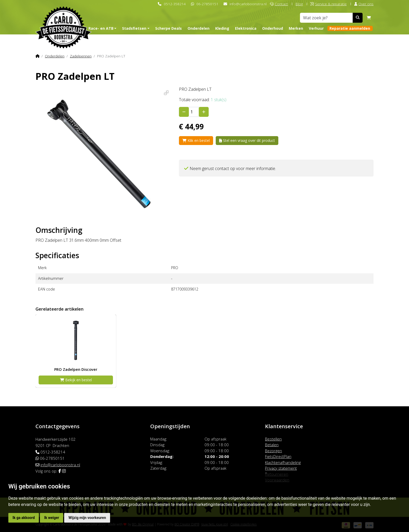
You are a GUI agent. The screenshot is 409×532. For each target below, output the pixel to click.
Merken (296, 28)
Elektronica (246, 28)
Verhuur (316, 28)
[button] (166, 92)
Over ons (364, 4)
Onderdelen (199, 28)
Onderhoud (273, 28)
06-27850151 (207, 4)
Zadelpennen (81, 56)
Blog (299, 4)
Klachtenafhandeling (283, 462)
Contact (279, 4)
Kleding (222, 28)
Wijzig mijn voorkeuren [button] (87, 518)
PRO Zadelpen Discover (76, 369)
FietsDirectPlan (278, 456)
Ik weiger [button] (52, 518)
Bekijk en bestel (76, 380)
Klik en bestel (196, 140)
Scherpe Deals (169, 28)
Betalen (272, 445)
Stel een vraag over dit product (247, 140)
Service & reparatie (329, 4)
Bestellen (273, 439)
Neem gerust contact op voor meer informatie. (233, 168)
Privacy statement (281, 468)
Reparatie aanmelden (350, 28)
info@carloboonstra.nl (248, 4)
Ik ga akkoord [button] (24, 518)
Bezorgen (273, 451)
